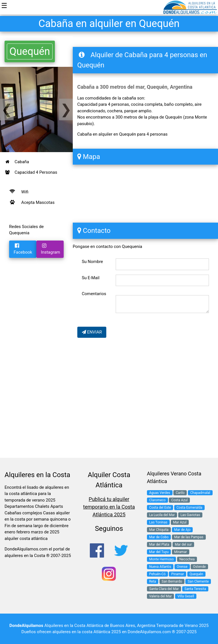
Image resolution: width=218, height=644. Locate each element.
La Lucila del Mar (162, 515)
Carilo (180, 493)
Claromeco (157, 500)
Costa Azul (179, 500)
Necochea (187, 559)
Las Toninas (158, 522)
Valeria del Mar (161, 596)
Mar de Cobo (159, 537)
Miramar (181, 552)
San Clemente (198, 581)
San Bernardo (172, 581)
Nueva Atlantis (160, 567)
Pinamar (177, 574)
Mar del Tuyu (159, 552)
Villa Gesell (186, 596)
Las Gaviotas (190, 515)
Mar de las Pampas (189, 537)
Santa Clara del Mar (164, 589)
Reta (153, 581)
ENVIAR (92, 332)
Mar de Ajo (182, 530)
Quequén (30, 51)
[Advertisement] (36, 281)
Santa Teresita (195, 589)
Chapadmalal (200, 493)
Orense (182, 567)
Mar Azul (180, 522)
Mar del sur (183, 544)
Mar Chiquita (159, 530)
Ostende (199, 567)
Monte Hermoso (162, 559)
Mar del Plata (159, 544)
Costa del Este (160, 508)
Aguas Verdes (160, 493)
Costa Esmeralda (189, 508)
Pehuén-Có (157, 574)
